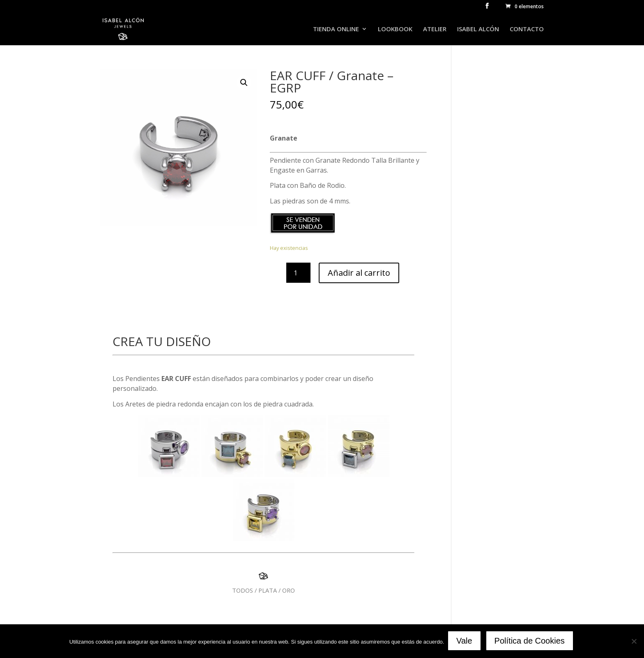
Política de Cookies (530, 642)
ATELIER (435, 29)
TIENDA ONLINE (336, 29)
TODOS (243, 590)
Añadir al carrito (359, 273)
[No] (634, 642)
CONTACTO (527, 29)
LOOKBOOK (395, 29)
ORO (289, 590)
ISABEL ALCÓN (478, 29)
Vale (465, 642)
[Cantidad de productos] (298, 273)
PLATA (268, 590)
